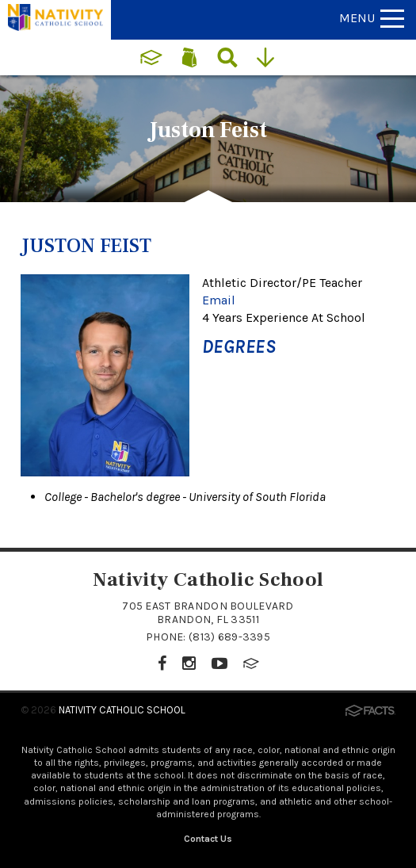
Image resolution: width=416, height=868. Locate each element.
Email (219, 300)
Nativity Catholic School (122, 710)
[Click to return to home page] (55, 27)
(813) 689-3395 (229, 637)
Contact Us (208, 839)
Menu (372, 18)
